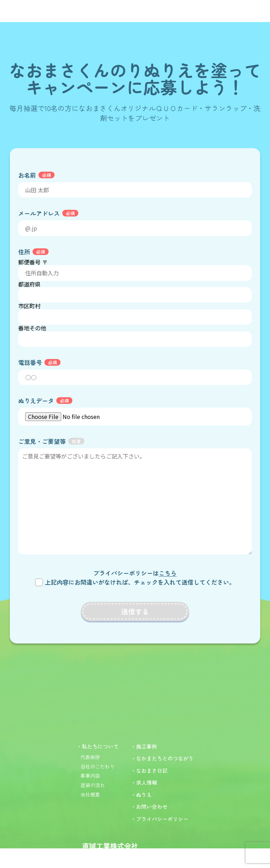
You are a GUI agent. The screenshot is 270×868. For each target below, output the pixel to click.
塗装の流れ (93, 785)
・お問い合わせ (149, 807)
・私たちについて (98, 746)
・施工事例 (144, 746)
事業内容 (90, 776)
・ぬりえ (141, 795)
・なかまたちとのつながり (162, 758)
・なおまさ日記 (149, 770)
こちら (168, 573)
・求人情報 (144, 782)
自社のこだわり (98, 766)
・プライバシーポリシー (160, 819)
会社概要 (90, 794)
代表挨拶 (90, 757)
